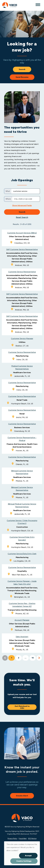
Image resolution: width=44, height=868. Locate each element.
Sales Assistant (22, 637)
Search (22, 69)
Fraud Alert (23, 839)
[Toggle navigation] (38, 5)
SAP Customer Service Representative (22, 249)
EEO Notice (32, 839)
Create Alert (22, 796)
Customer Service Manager (22, 339)
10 (33, 658)
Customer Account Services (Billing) (22, 233)
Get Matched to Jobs (22, 707)
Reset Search (22, 217)
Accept (28, 856)
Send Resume (22, 77)
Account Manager (22, 620)
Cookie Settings (24, 861)
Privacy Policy (12, 839)
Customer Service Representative (22, 272)
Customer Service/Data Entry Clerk (22, 554)
